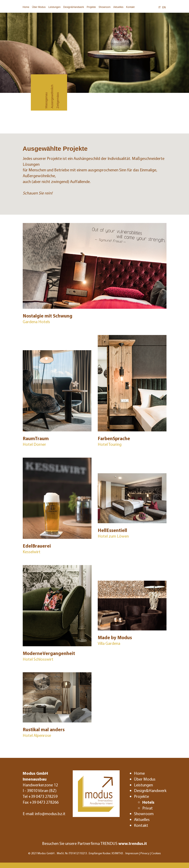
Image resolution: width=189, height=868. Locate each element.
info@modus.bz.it (50, 814)
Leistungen (54, 7)
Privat (148, 808)
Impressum (132, 853)
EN (164, 7)
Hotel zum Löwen (113, 536)
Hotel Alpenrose (37, 735)
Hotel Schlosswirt (38, 659)
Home (26, 7)
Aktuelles (118, 7)
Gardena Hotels (36, 322)
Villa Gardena (109, 643)
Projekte (91, 7)
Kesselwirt (32, 552)
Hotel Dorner (34, 444)
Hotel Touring (110, 444)
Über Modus (39, 7)
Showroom (105, 7)
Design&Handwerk (74, 7)
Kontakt (130, 7)
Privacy (145, 853)
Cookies (156, 853)
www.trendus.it (133, 843)
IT (160, 7)
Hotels (148, 802)
